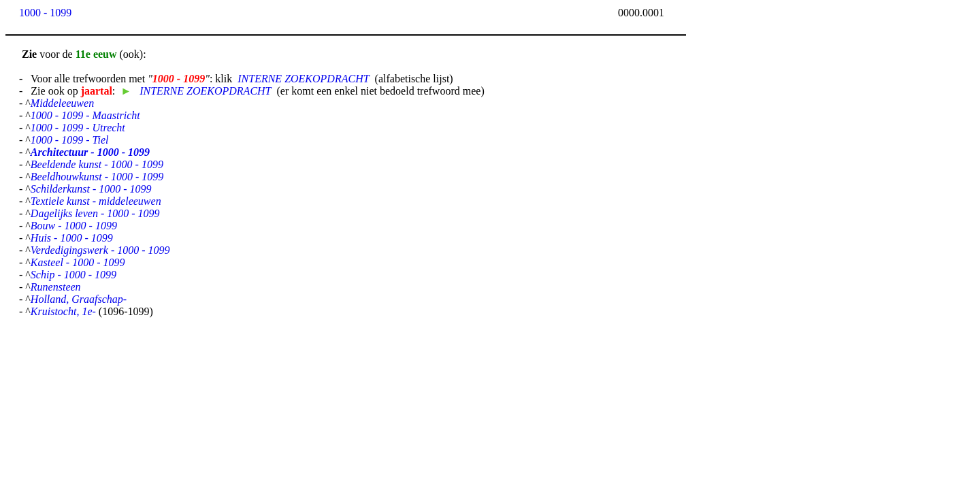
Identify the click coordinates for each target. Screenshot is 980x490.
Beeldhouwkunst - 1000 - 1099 (97, 177)
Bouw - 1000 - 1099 (74, 226)
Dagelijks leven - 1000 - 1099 (95, 213)
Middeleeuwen (62, 103)
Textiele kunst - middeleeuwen (96, 201)
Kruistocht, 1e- (63, 311)
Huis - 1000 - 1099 (72, 238)
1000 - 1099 (45, 13)
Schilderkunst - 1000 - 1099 (91, 189)
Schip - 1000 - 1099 (73, 275)
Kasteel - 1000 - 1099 (78, 262)
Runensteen (56, 287)
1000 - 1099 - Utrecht (78, 128)
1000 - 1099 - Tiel (70, 140)
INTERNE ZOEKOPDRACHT (303, 79)
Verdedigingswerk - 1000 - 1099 (100, 250)
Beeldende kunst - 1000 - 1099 (97, 164)
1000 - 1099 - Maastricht (85, 115)
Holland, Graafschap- (79, 299)
